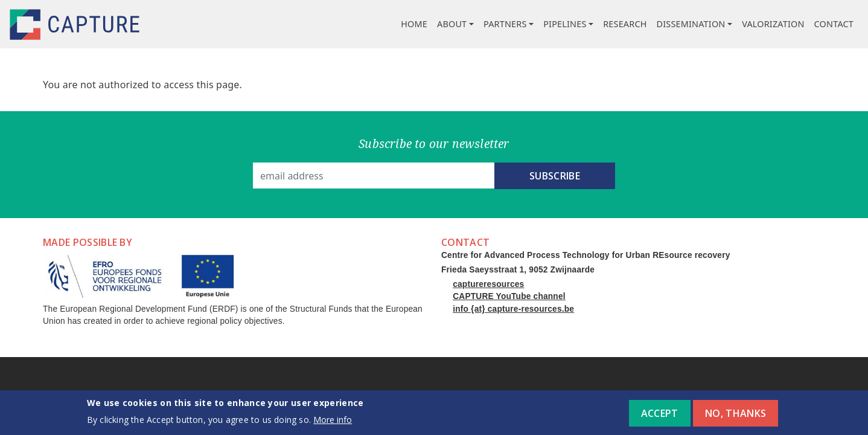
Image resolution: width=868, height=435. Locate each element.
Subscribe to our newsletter (434, 143)
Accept (660, 417)
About (452, 24)
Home (414, 24)
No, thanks (736, 417)
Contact (834, 24)
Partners (505, 24)
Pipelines (565, 24)
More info (333, 423)
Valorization (773, 24)
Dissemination (691, 24)
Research (625, 24)
